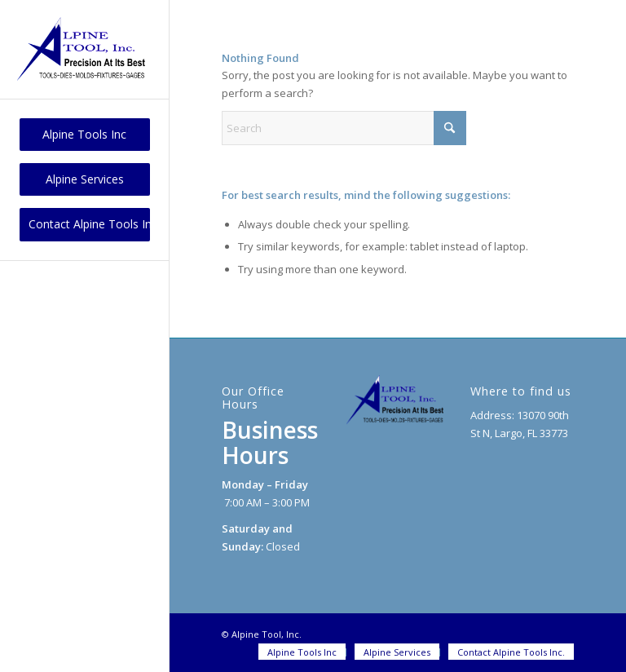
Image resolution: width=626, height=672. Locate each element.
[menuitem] (85, 135)
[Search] (344, 128)
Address (491, 415)
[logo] (85, 49)
